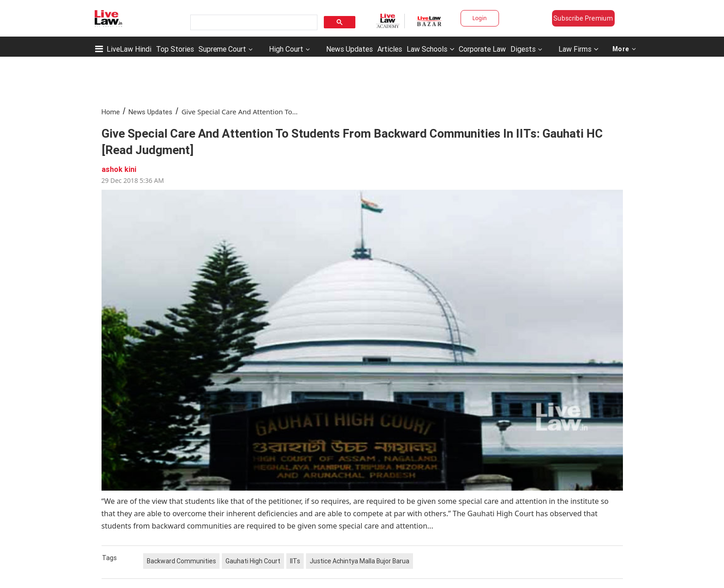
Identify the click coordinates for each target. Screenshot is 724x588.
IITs (295, 561)
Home (111, 112)
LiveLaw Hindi (129, 49)
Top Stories (175, 49)
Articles (390, 49)
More (624, 49)
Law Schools (430, 49)
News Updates (349, 49)
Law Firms (578, 49)
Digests (523, 49)
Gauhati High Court (253, 561)
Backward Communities (181, 561)
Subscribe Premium (583, 18)
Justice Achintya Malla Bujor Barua (359, 561)
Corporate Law (482, 49)
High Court (286, 49)
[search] (253, 23)
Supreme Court (222, 49)
